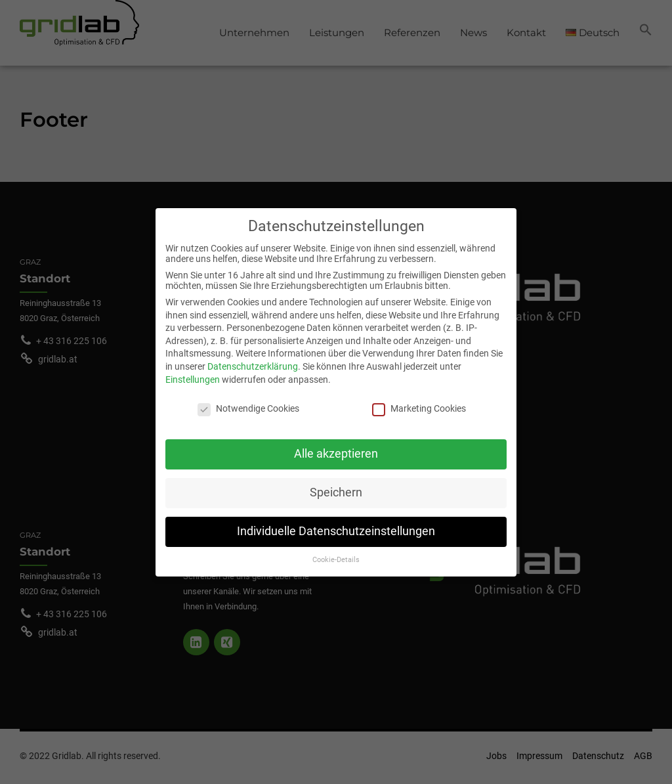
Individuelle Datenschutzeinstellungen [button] (336, 524)
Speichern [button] (336, 485)
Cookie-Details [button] (336, 552)
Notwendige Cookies (248, 401)
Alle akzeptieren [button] (336, 446)
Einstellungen (193, 372)
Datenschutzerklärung (253, 359)
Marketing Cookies (419, 401)
